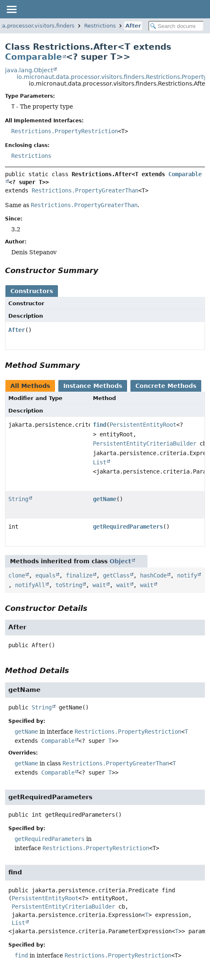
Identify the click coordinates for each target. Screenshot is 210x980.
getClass (116, 575)
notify (187, 575)
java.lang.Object (29, 70)
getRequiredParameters (128, 527)
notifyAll (30, 585)
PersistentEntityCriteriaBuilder (145, 443)
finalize (79, 575)
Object (120, 561)
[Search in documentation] (176, 26)
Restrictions (100, 26)
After (133, 26)
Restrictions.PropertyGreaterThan (85, 190)
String (18, 499)
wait (99, 585)
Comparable (34, 57)
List (100, 462)
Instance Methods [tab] (93, 386)
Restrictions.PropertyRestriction (65, 131)
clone (17, 575)
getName (105, 499)
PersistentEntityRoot (143, 425)
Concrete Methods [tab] (166, 386)
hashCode (153, 575)
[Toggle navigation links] (11, 9)
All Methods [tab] (30, 386)
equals (45, 575)
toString (69, 585)
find (100, 425)
